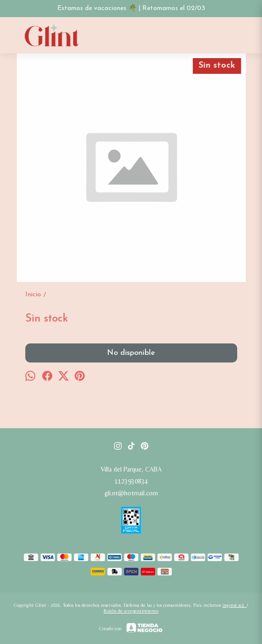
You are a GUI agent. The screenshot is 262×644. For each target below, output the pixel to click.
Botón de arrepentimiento (131, 611)
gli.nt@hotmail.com (131, 493)
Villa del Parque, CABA (131, 469)
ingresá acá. (235, 605)
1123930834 (131, 481)
